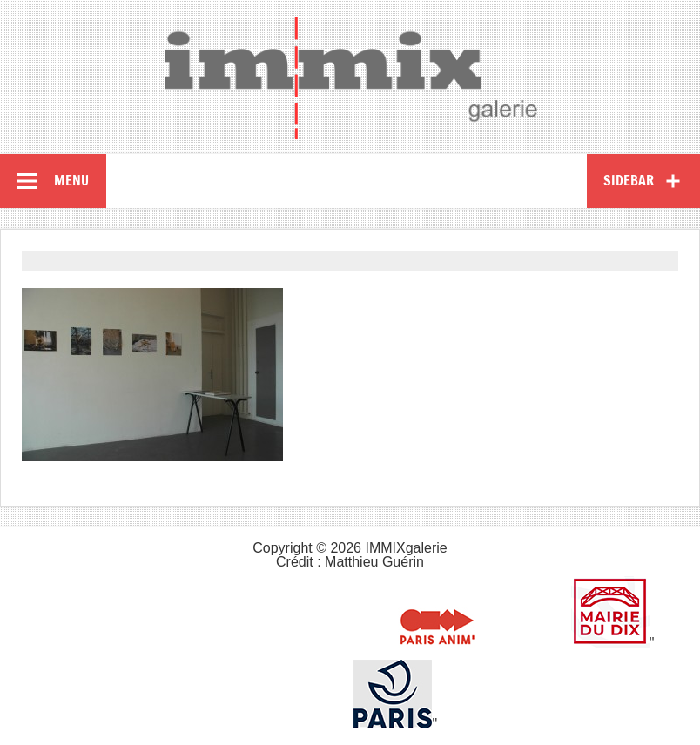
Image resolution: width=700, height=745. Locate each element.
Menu (71, 180)
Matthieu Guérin (374, 562)
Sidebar (629, 180)
